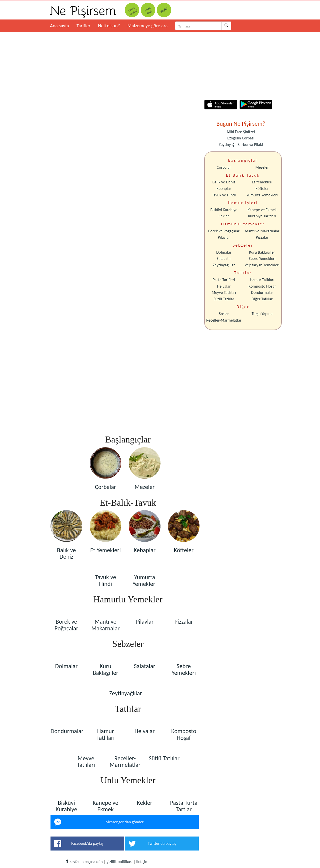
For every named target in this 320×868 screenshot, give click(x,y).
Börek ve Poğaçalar (224, 231)
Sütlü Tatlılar (224, 299)
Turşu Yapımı (262, 314)
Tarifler (83, 26)
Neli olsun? (109, 26)
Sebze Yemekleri (262, 258)
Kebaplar (224, 189)
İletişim (142, 862)
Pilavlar (224, 237)
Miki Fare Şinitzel (241, 132)
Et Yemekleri (262, 182)
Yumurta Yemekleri (262, 195)
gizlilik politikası (119, 862)
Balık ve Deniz (224, 182)
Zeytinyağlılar (224, 265)
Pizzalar (262, 237)
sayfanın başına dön (84, 862)
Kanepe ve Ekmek (262, 210)
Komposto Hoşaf (262, 286)
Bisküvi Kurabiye (224, 210)
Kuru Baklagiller (262, 252)
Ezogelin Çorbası (241, 138)
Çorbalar (224, 167)
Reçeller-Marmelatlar (224, 320)
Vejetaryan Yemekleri (262, 265)
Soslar (224, 314)
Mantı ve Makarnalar (262, 231)
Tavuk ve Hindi (224, 195)
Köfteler (262, 189)
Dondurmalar (262, 292)
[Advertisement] (125, 418)
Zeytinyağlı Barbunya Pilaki (241, 145)
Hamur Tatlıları (262, 280)
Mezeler (262, 167)
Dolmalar (224, 252)
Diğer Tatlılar (262, 299)
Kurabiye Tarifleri (262, 216)
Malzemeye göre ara (148, 26)
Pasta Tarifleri (224, 280)
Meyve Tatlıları (224, 292)
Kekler (224, 216)
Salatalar (224, 258)
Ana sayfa (59, 26)
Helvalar (224, 286)
